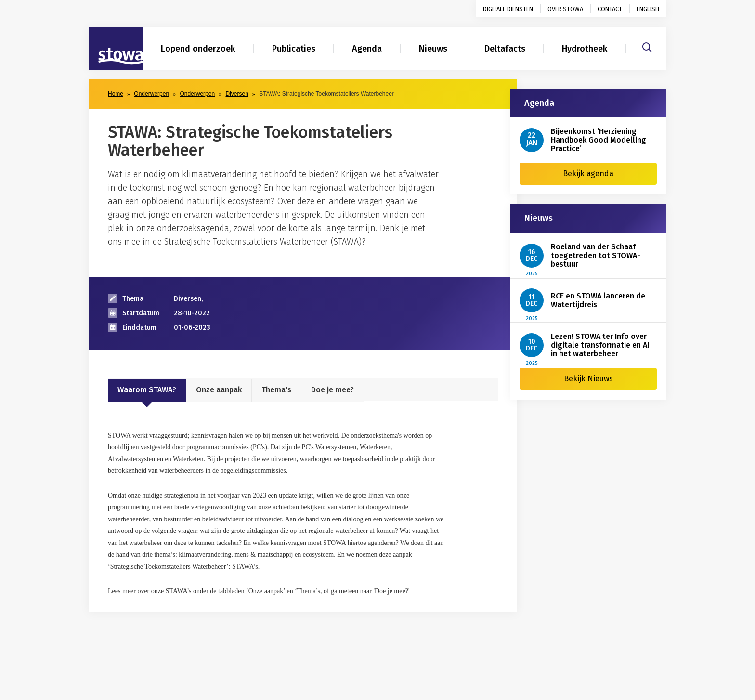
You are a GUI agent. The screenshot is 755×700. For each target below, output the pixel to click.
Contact (610, 9)
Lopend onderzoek (198, 49)
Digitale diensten (508, 9)
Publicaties (294, 49)
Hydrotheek (585, 49)
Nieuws (433, 49)
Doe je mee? (332, 390)
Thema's (276, 390)
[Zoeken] (647, 46)
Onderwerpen (151, 94)
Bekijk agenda (588, 174)
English (648, 9)
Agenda (367, 49)
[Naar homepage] (116, 49)
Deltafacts (505, 49)
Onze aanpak (219, 390)
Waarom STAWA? (147, 390)
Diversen (237, 94)
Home (116, 94)
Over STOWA (565, 9)
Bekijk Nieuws (588, 379)
